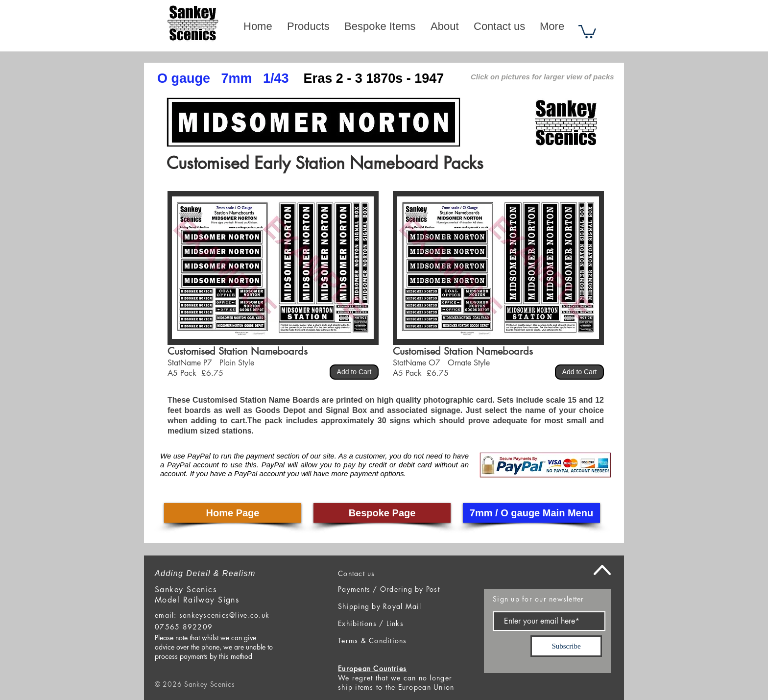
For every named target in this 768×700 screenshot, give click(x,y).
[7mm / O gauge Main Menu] (531, 513)
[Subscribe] (566, 646)
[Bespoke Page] (382, 513)
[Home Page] (233, 513)
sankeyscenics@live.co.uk (224, 615)
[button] (587, 31)
